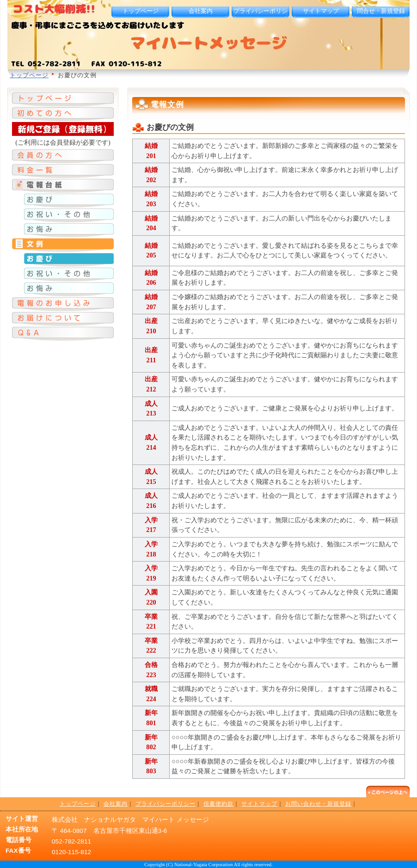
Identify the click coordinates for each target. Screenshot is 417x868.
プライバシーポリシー (261, 15)
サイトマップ (321, 11)
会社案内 (201, 11)
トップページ (141, 11)
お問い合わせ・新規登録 (318, 804)
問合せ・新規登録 (381, 11)
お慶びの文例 (170, 127)
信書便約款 (218, 804)
